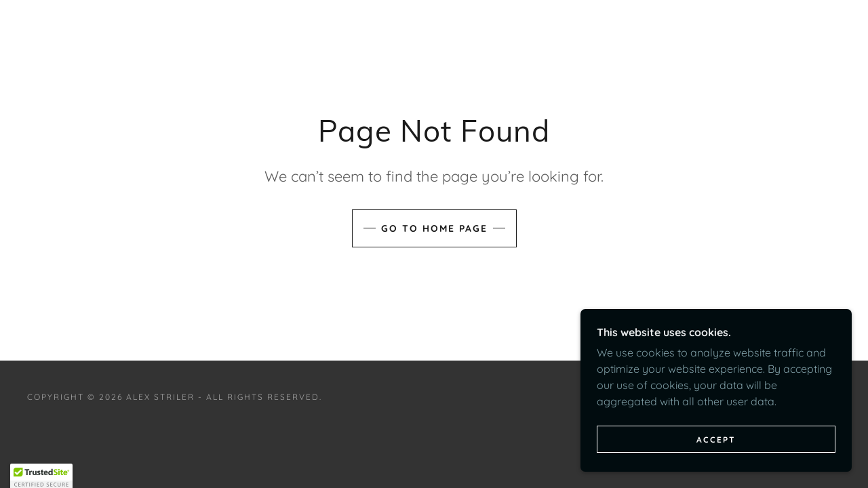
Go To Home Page (434, 228)
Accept (716, 440)
